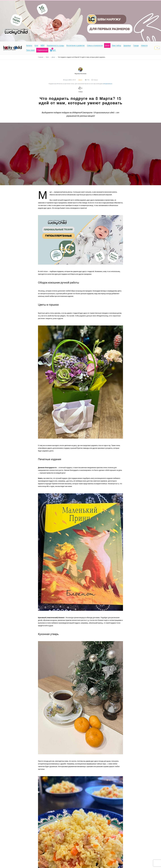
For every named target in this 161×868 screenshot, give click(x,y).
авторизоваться (108, 84)
